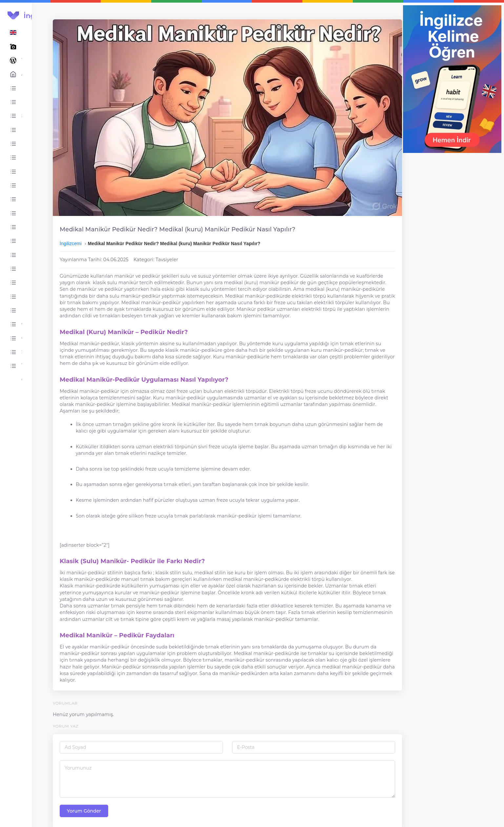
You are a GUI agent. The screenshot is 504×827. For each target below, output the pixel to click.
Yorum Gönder (126, 800)
